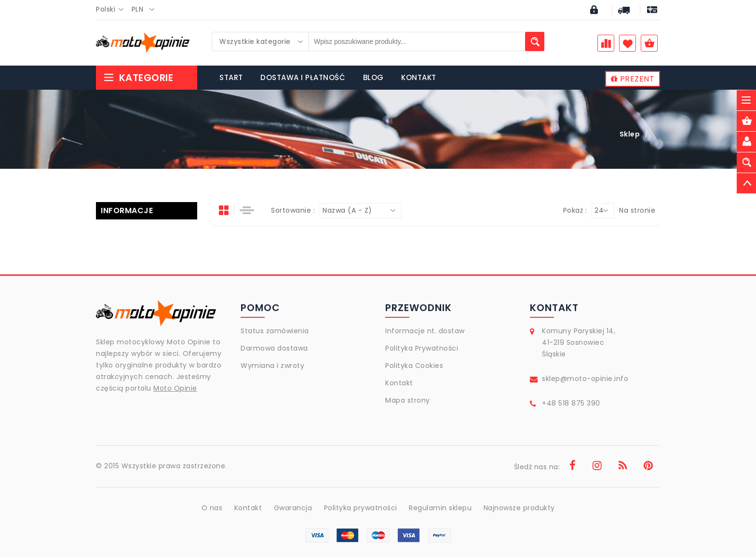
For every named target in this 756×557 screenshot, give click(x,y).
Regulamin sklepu (440, 508)
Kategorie (138, 78)
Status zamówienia (275, 331)
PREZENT (633, 79)
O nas (212, 508)
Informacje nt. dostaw (425, 331)
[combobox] (113, 10)
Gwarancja (293, 508)
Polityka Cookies (414, 366)
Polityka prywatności (361, 508)
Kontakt (399, 383)
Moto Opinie (175, 388)
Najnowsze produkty (519, 508)
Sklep (630, 134)
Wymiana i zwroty (272, 366)
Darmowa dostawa (274, 348)
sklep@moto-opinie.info (585, 379)
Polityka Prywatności (422, 348)
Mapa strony (408, 400)
